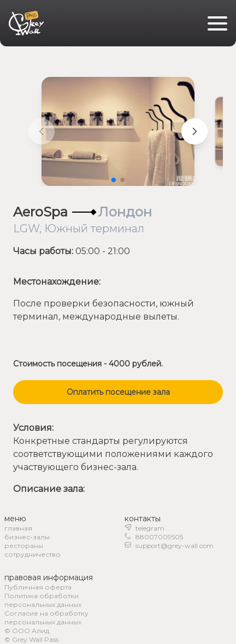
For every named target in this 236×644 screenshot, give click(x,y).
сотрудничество (33, 554)
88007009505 (159, 537)
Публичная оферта (38, 587)
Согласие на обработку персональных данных (46, 618)
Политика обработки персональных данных (43, 600)
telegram (150, 528)
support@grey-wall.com (175, 546)
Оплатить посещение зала (118, 392)
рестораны (24, 546)
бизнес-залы (27, 537)
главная (18, 528)
